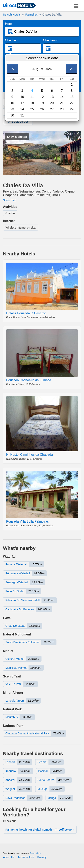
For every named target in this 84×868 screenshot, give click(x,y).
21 (62, 103)
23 (12, 109)
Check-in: (12, 40)
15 (72, 97)
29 (72, 109)
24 (22, 109)
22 (72, 103)
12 (42, 97)
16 (12, 103)
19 (42, 103)
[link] (19, 6)
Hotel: (9, 24)
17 (22, 103)
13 (52, 97)
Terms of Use (26, 857)
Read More (35, 853)
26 (42, 109)
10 (22, 97)
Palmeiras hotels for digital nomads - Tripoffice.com (40, 830)
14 (62, 97)
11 (32, 97)
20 (52, 103)
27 (52, 109)
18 (32, 103)
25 (32, 109)
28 (62, 109)
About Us (9, 857)
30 (12, 115)
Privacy (42, 857)
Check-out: (51, 40)
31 (22, 115)
